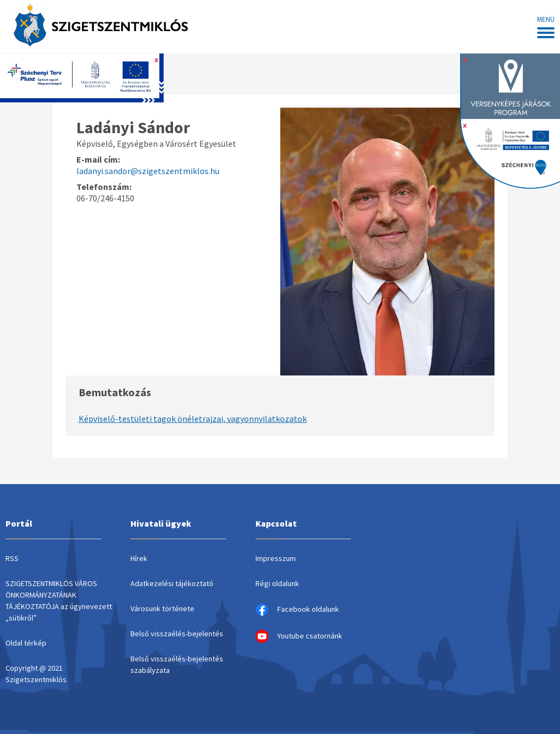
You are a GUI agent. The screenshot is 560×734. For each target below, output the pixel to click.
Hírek (139, 558)
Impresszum (276, 558)
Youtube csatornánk (299, 636)
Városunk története (162, 608)
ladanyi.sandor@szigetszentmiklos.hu (148, 171)
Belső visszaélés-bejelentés (177, 634)
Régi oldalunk (277, 583)
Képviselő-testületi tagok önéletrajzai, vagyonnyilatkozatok (193, 419)
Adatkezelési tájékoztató (172, 583)
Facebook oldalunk (297, 610)
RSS (12, 558)
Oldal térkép (26, 643)
